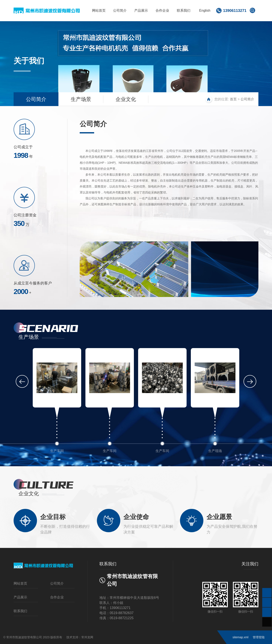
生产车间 (57, 451)
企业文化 (126, 99)
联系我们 (183, 10)
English (204, 10)
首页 (233, 99)
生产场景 (81, 99)
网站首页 (98, 10)
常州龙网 (30, 637)
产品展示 (141, 10)
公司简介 (120, 10)
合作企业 (162, 10)
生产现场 (215, 451)
